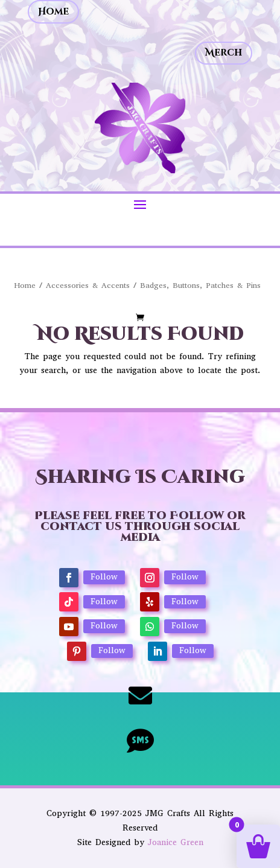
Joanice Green (176, 842)
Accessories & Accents (88, 285)
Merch (224, 53)
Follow (104, 577)
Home (53, 12)
